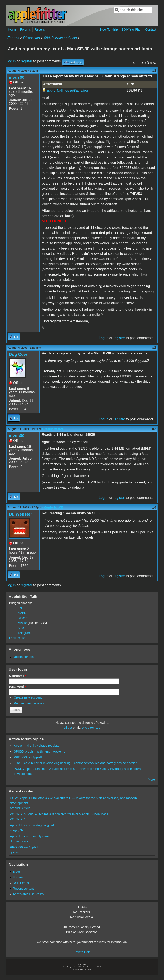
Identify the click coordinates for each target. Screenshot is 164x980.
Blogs (17, 872)
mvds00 (17, 77)
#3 (154, 429)
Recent (40, 29)
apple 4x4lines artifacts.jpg (67, 91)
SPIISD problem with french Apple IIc (39, 751)
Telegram (24, 633)
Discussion (31, 38)
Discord (23, 618)
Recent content (23, 657)
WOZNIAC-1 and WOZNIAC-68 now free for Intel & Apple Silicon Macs (59, 814)
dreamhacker (19, 841)
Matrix (22, 613)
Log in (11, 61)
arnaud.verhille (20, 808)
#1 (154, 71)
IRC (21, 608)
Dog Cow (18, 354)
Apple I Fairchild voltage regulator (37, 746)
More (151, 779)
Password (18, 687)
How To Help (109, 29)
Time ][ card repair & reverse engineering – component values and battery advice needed (75, 763)
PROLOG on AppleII (28, 757)
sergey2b (16, 830)
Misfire (22, 623)
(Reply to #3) (53, 507)
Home (12, 29)
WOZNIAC (17, 819)
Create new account (28, 697)
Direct (68, 728)
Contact (151, 29)
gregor (15, 852)
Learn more (17, 638)
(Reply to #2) (53, 429)
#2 (154, 348)
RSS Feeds (21, 883)
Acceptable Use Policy (28, 894)
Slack (22, 628)
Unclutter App (91, 728)
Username (18, 676)
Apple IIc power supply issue (30, 836)
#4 (154, 507)
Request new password (30, 703)
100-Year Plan (131, 29)
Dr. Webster (20, 514)
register (27, 61)
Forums (26, 29)
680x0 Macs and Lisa (60, 38)
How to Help (82, 952)
